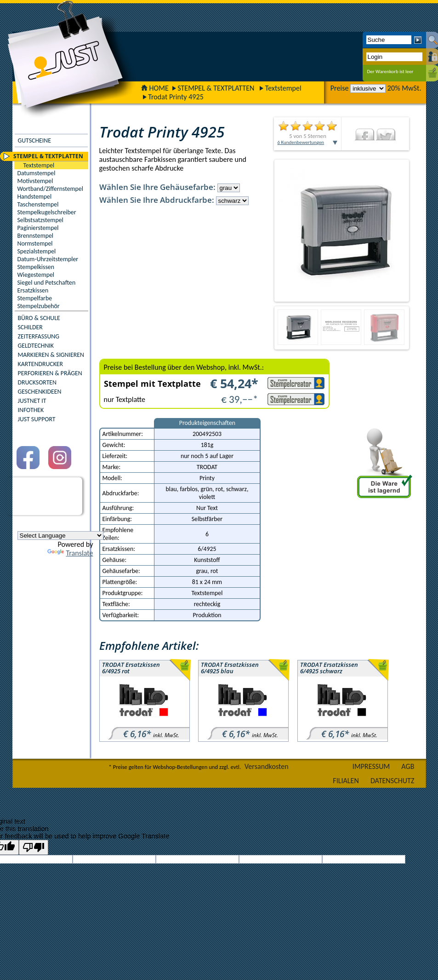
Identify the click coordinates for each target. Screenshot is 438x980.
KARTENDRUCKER (41, 364)
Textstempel (283, 88)
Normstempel (35, 244)
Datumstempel (37, 173)
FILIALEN (346, 781)
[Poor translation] (34, 847)
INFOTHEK (31, 410)
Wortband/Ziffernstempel (50, 189)
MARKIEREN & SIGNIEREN (51, 355)
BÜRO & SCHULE (39, 318)
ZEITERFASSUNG (39, 336)
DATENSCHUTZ (392, 781)
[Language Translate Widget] (60, 536)
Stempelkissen (36, 267)
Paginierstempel (38, 228)
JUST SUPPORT (37, 419)
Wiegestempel (36, 275)
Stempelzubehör (39, 306)
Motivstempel (35, 181)
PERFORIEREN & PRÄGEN (50, 373)
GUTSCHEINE (34, 140)
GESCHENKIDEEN (40, 392)
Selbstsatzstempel (40, 220)
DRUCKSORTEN (37, 382)
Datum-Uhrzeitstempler (48, 259)
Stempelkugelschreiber (47, 212)
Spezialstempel (37, 251)
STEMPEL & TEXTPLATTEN (216, 88)
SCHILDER (30, 327)
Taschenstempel (38, 204)
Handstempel (35, 197)
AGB (408, 766)
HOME (155, 88)
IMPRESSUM (371, 766)
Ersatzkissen (33, 290)
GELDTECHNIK (36, 346)
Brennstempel (35, 236)
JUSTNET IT (32, 401)
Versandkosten (267, 766)
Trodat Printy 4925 (176, 97)
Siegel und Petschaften (47, 283)
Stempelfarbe (35, 298)
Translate (70, 553)
